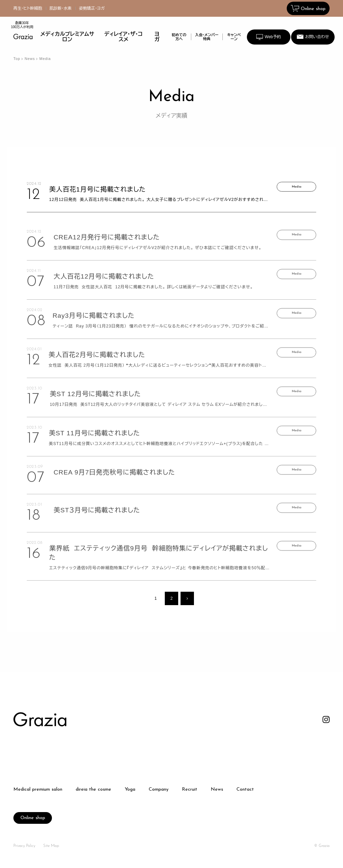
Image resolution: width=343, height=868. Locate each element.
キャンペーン (234, 37)
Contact (245, 790)
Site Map (51, 846)
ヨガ (157, 37)
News (30, 59)
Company (159, 790)
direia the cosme (93, 790)
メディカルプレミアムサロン (67, 37)
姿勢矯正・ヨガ (92, 8)
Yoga (130, 790)
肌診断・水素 (61, 8)
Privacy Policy (24, 846)
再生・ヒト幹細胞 (28, 8)
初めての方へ (179, 37)
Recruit (190, 790)
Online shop (33, 818)
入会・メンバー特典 (207, 37)
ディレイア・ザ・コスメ (124, 37)
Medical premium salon (38, 790)
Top (17, 59)
